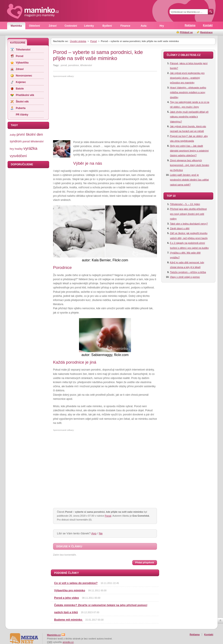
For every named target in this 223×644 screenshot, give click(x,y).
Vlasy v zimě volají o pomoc (185, 277)
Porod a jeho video (66, 598)
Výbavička (22, 63)
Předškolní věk (25, 95)
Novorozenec (24, 76)
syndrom (16, 141)
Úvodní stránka (78, 41)
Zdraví (53, 26)
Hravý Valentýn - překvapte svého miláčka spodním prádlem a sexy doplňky (188, 92)
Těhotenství (23, 50)
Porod (94, 41)
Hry (162, 26)
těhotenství (37, 141)
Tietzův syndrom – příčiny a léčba (188, 272)
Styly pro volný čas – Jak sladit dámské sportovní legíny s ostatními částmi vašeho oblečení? (189, 151)
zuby (13, 135)
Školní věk (22, 102)
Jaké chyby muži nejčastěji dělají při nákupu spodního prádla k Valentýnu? (189, 117)
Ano (94, 533)
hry (12, 149)
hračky (19, 149)
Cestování (71, 26)
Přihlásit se (186, 32)
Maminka (16, 26)
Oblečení (35, 26)
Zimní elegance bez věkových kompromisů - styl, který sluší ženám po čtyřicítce (190, 165)
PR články (22, 115)
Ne (101, 533)
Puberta (21, 108)
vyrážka (30, 148)
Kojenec (21, 82)
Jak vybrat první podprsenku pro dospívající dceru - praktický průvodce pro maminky (187, 78)
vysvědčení (18, 156)
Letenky (89, 26)
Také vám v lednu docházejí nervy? (189, 224)
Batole (20, 89)
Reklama (190, 25)
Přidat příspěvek (145, 563)
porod (26, 141)
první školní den (30, 134)
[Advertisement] (89, 109)
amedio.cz (68, 642)
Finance (125, 26)
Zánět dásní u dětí (180, 228)
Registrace (206, 32)
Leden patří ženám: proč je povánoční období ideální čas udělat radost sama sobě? (189, 180)
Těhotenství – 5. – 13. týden (185, 204)
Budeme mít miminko (69, 620)
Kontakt (208, 25)
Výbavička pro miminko (70, 590)
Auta (144, 26)
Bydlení (107, 26)
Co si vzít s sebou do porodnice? (76, 583)
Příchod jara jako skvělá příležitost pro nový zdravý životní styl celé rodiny (188, 214)
